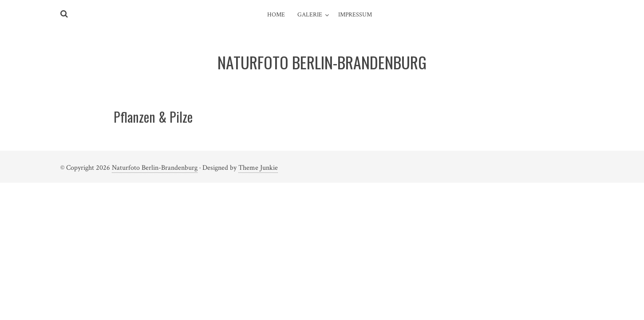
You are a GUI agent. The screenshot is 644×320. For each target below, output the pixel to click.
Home (276, 15)
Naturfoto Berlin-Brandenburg (155, 168)
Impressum (355, 15)
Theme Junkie (258, 168)
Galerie (310, 15)
